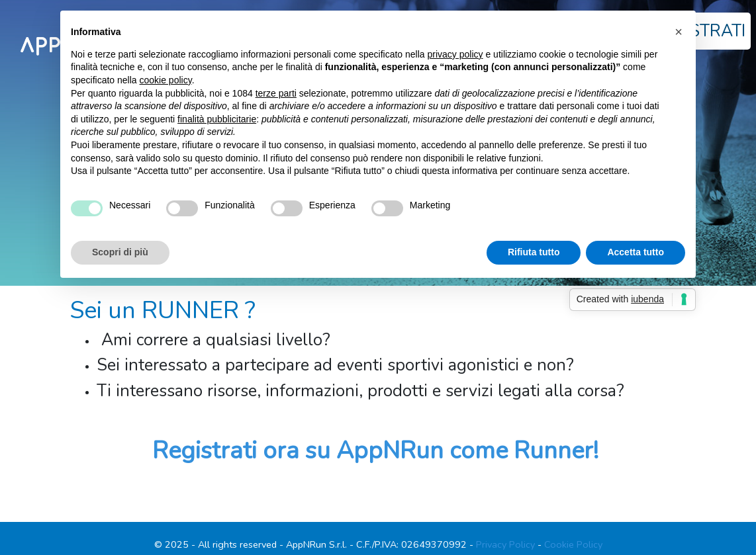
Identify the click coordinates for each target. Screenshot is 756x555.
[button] (679, 32)
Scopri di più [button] (120, 252)
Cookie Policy (573, 544)
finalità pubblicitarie (217, 119)
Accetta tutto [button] (636, 252)
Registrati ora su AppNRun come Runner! (375, 451)
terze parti (276, 93)
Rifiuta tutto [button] (534, 252)
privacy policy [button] (455, 54)
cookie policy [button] (166, 80)
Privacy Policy (505, 544)
